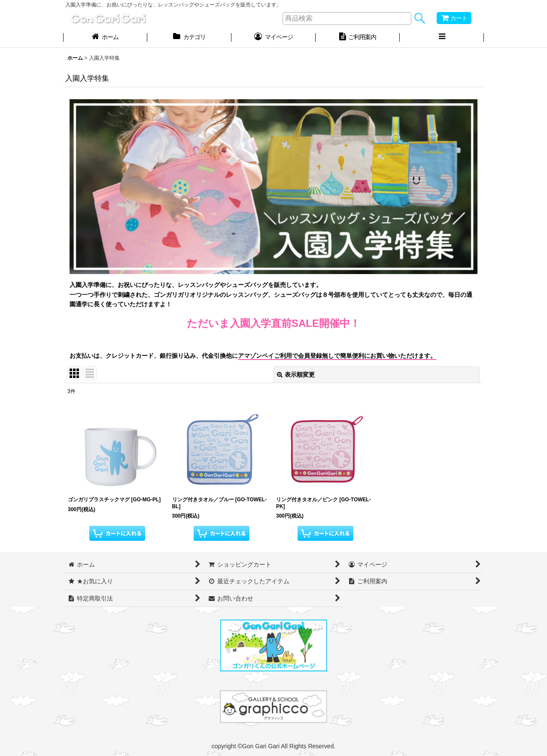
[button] (442, 38)
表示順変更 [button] (296, 375)
